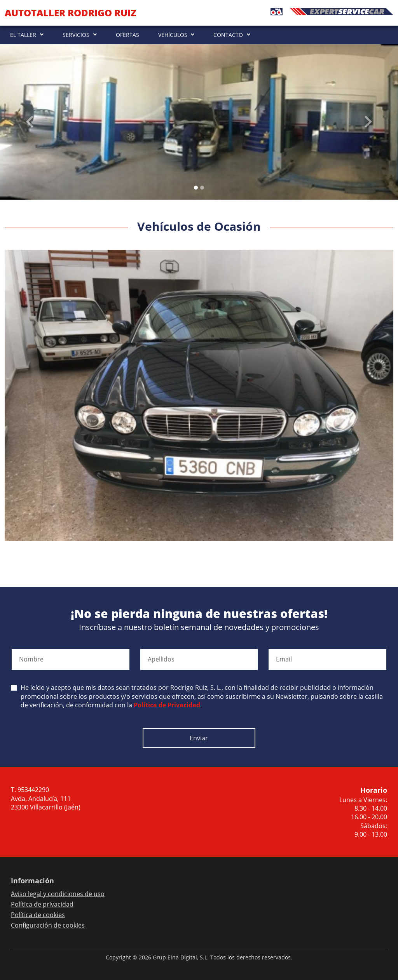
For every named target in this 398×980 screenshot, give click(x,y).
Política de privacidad (42, 904)
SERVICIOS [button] (76, 35)
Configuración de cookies (48, 925)
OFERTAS (127, 35)
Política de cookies (38, 915)
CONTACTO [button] (228, 35)
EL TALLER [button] (23, 35)
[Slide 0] (196, 188)
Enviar (199, 738)
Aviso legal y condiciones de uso (58, 894)
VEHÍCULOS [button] (173, 35)
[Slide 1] (202, 188)
